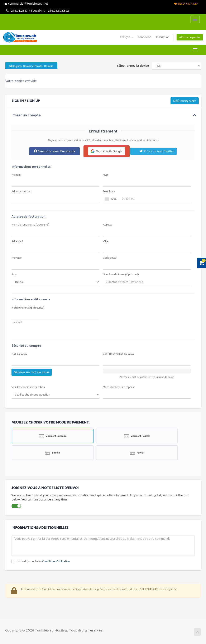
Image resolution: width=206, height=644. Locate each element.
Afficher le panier (190, 37)
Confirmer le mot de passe (119, 354)
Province (16, 258)
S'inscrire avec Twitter (157, 151)
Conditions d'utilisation (56, 561)
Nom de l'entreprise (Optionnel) (30, 225)
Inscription (163, 37)
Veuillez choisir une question (28, 387)
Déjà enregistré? (185, 101)
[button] (107, 151)
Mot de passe (19, 354)
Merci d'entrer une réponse (119, 387)
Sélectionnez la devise (133, 66)
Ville (105, 241)
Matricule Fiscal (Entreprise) (28, 308)
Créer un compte (27, 115)
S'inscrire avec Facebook (54, 151)
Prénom (16, 175)
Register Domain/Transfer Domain (31, 66)
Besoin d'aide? (186, 4)
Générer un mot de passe (32, 372)
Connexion (145, 37)
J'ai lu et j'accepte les (43, 561)
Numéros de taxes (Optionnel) (121, 275)
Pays (14, 275)
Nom (106, 175)
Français (126, 37)
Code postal (110, 258)
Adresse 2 (17, 241)
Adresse (108, 225)
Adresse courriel (21, 192)
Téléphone (109, 192)
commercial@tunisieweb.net (26, 3)
